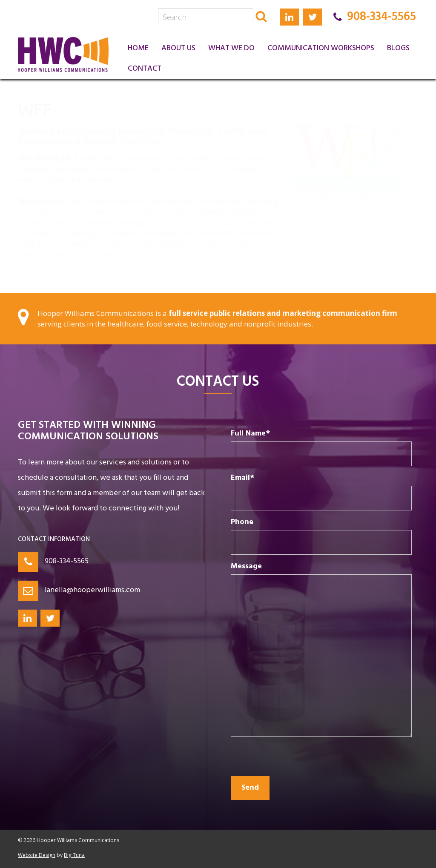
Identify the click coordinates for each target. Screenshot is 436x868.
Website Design (37, 855)
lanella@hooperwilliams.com (92, 590)
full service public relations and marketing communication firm (283, 313)
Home (138, 48)
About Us (178, 48)
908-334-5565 (67, 561)
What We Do (231, 48)
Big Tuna (74, 855)
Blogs (398, 48)
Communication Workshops (321, 48)
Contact (145, 69)
